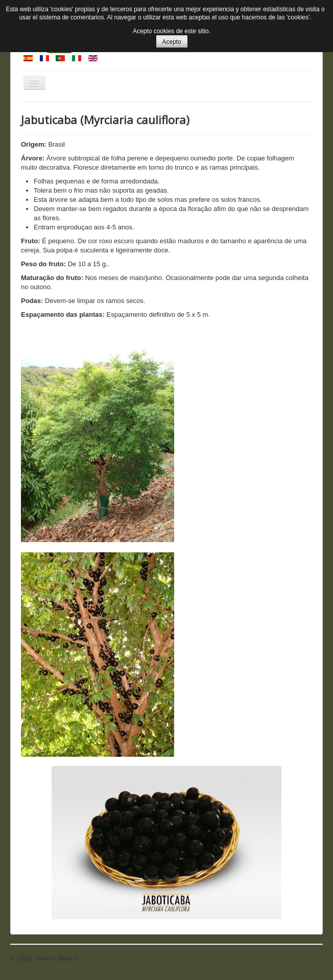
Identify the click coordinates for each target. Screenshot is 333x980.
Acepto (172, 42)
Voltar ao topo (302, 958)
